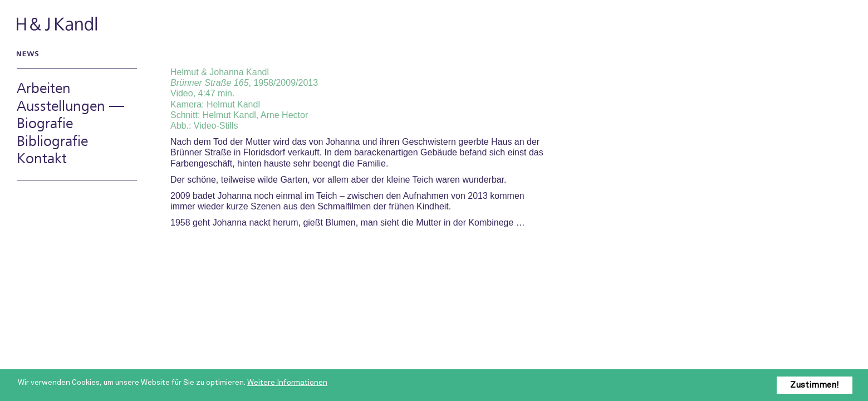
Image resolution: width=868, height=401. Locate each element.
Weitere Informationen (287, 382)
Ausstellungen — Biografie (70, 115)
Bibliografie (52, 142)
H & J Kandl (58, 24)
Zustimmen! (815, 385)
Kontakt (42, 159)
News (26, 53)
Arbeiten (44, 89)
